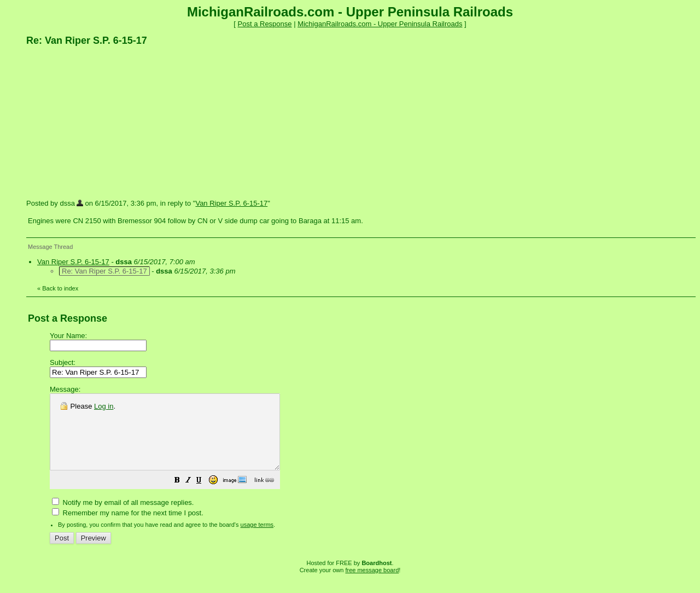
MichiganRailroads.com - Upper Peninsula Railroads (380, 24)
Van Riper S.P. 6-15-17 (231, 203)
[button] (205, 496)
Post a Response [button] (265, 24)
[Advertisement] (108, 122)
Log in (104, 406)
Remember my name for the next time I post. (128, 528)
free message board (372, 585)
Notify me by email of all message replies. (123, 517)
